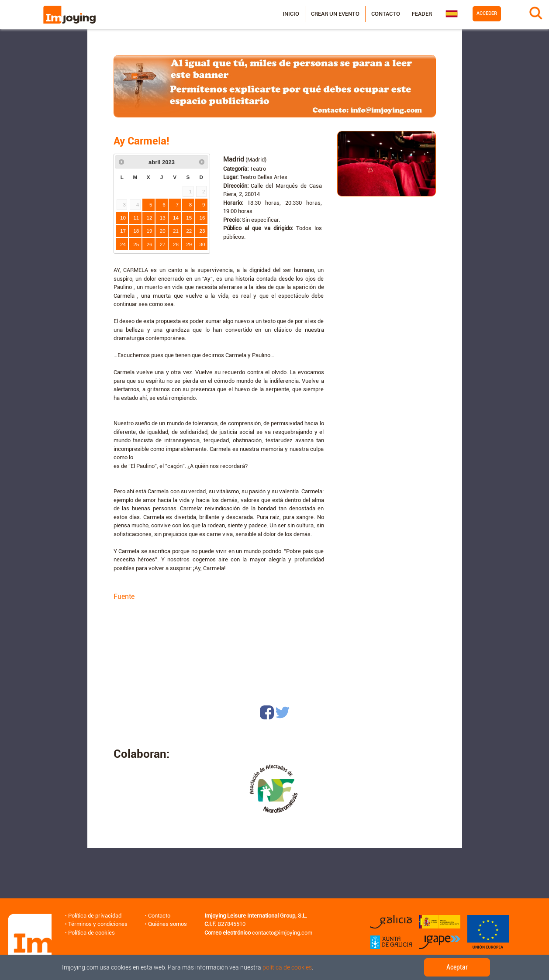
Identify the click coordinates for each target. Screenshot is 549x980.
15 (189, 218)
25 (136, 244)
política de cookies (287, 967)
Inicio (291, 14)
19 (150, 231)
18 (136, 231)
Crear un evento (335, 14)
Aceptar (457, 967)
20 (163, 231)
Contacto (386, 14)
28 (176, 244)
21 (176, 231)
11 (136, 218)
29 (189, 244)
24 (123, 244)
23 (202, 231)
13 (163, 218)
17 (123, 231)
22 (189, 231)
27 (163, 244)
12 (150, 218)
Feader (422, 14)
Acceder (487, 13)
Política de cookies (91, 933)
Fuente (124, 597)
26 (150, 244)
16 (202, 218)
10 (123, 218)
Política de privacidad (95, 916)
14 (176, 218)
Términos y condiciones (98, 924)
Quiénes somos (167, 924)
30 (202, 244)
